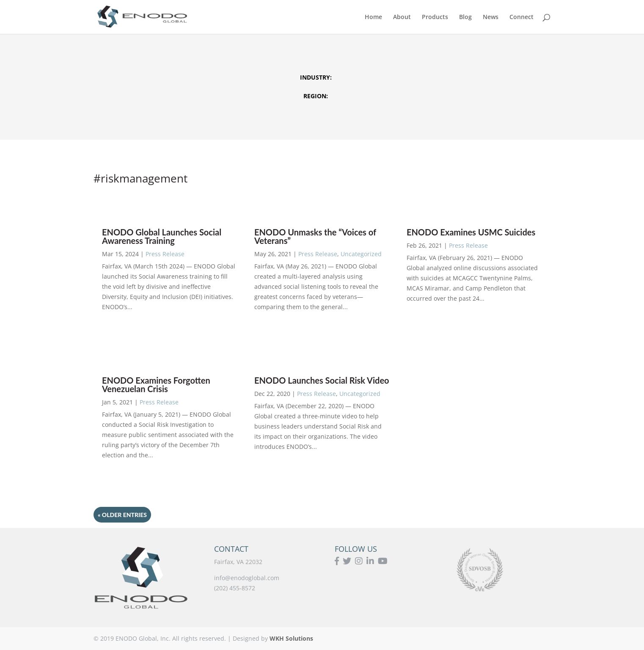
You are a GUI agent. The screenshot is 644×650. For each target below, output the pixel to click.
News (491, 17)
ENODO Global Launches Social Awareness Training (162, 236)
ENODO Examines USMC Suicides (471, 232)
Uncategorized (361, 254)
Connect (522, 17)
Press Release (165, 254)
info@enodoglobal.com (247, 578)
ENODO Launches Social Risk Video (322, 380)
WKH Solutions (291, 638)
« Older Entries (122, 515)
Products (435, 17)
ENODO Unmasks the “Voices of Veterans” (315, 236)
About (402, 17)
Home (373, 17)
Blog (465, 17)
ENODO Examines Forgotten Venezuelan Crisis (156, 384)
